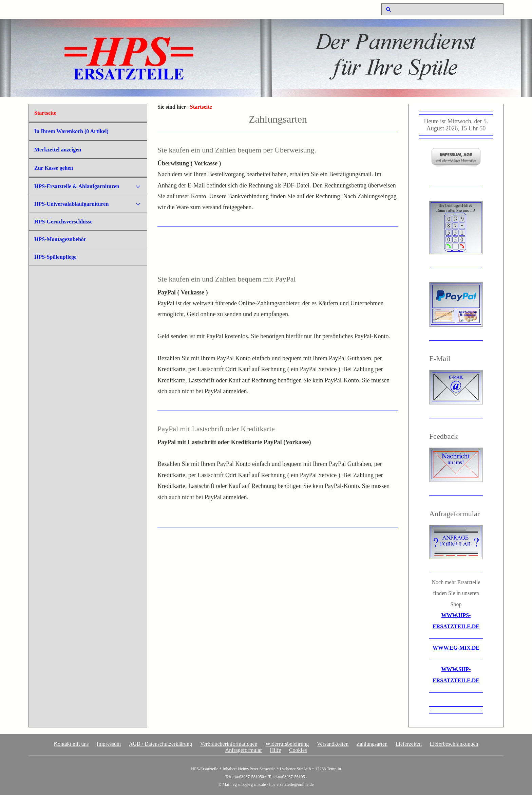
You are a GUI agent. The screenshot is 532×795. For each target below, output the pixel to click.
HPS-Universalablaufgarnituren (71, 204)
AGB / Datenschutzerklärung (161, 744)
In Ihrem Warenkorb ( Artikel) (71, 131)
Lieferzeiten (409, 744)
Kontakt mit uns (71, 744)
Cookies (298, 750)
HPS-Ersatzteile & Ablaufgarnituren (77, 186)
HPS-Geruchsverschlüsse (63, 222)
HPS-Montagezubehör (60, 239)
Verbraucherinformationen (229, 744)
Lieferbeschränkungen (454, 744)
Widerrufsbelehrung (287, 744)
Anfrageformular (244, 750)
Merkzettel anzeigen (58, 150)
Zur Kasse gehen (54, 168)
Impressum (109, 744)
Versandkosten (333, 744)
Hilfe (276, 750)
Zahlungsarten (372, 744)
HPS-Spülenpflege (55, 257)
